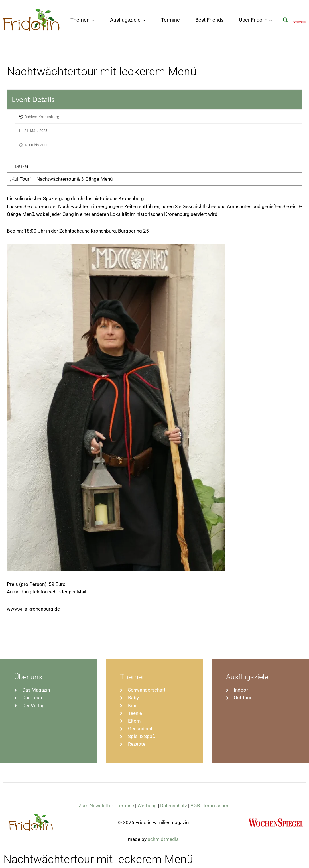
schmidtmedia (163, 839)
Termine (170, 20)
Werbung (147, 806)
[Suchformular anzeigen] (285, 20)
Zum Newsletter (96, 806)
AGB (195, 806)
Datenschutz (174, 806)
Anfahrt (22, 167)
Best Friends (209, 20)
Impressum (216, 806)
